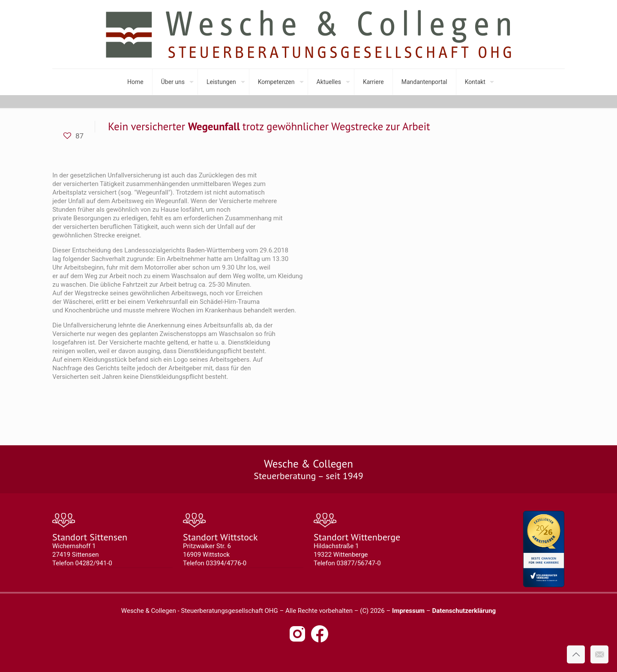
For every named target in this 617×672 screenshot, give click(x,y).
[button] (19, 653)
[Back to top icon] (576, 654)
